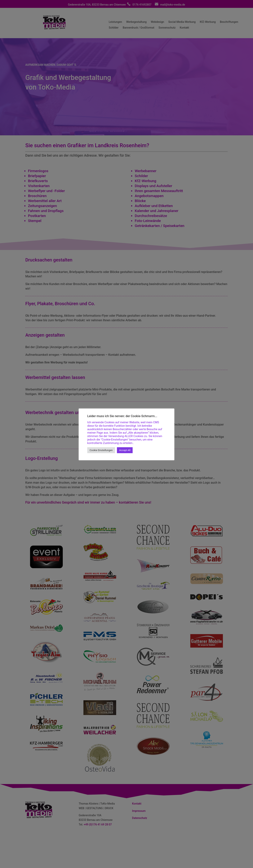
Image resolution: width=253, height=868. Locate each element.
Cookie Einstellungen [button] (101, 450)
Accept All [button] (125, 450)
